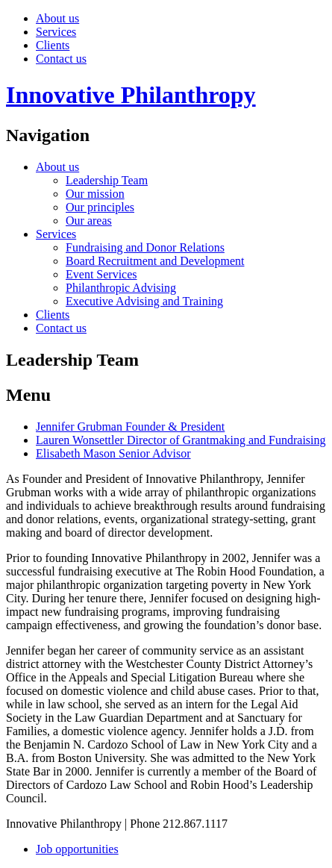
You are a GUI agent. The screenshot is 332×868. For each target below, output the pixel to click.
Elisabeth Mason (113, 453)
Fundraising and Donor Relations (145, 247)
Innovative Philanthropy (131, 95)
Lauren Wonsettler (181, 440)
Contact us (61, 59)
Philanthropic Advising (121, 288)
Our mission (95, 194)
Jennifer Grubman (130, 427)
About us (57, 18)
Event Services (101, 274)
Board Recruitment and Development (155, 261)
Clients (53, 45)
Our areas (89, 221)
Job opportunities (77, 849)
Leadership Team (107, 180)
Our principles (100, 207)
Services (56, 32)
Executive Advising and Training (144, 301)
